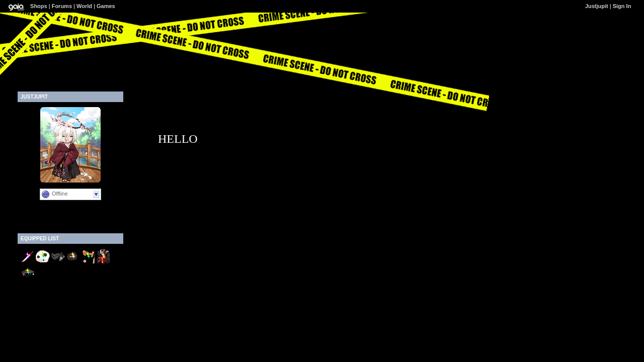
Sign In (622, 6)
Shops (39, 6)
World (84, 6)
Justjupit (597, 6)
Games (106, 6)
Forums (62, 6)
